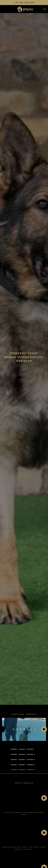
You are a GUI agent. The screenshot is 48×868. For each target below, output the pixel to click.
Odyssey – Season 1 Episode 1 (23, 749)
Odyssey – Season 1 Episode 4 (23, 765)
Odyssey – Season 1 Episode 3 (23, 760)
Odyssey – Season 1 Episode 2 (23, 754)
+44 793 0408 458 (24, 2)
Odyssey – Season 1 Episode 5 (23, 770)
